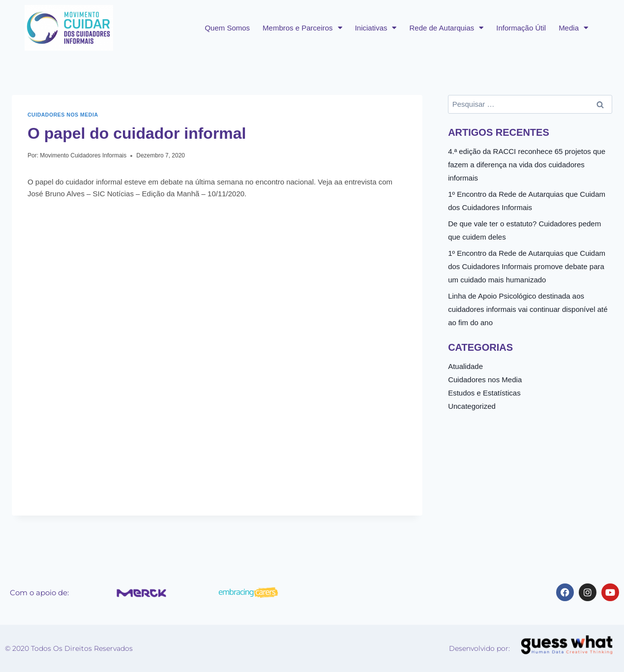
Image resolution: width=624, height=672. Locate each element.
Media (573, 28)
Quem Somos (227, 28)
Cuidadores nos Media (63, 115)
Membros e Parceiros (302, 28)
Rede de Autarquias (446, 28)
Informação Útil (521, 28)
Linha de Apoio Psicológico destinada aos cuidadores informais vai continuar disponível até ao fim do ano (528, 309)
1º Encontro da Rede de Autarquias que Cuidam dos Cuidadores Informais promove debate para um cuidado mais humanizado (527, 266)
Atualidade (465, 366)
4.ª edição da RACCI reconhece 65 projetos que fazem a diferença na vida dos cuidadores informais (527, 165)
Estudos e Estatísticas (484, 393)
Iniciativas (376, 28)
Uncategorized (472, 406)
